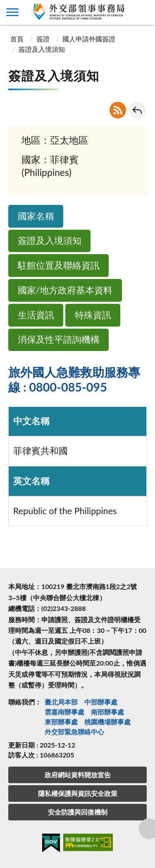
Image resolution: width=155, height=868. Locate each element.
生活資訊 (36, 315)
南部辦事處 (107, 712)
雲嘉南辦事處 (64, 712)
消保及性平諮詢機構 (59, 339)
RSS (118, 110)
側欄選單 (12, 12)
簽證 (43, 39)
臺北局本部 (61, 702)
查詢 (143, 12)
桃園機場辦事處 (107, 722)
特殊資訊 (93, 315)
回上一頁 (137, 110)
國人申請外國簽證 (89, 39)
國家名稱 (36, 216)
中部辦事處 (101, 702)
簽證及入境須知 (50, 240)
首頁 (17, 39)
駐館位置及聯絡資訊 (59, 265)
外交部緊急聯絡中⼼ (74, 732)
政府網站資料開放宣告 (78, 775)
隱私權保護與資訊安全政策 (78, 793)
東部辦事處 (61, 722)
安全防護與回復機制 (78, 812)
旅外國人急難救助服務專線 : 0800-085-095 (74, 380)
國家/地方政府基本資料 (65, 290)
